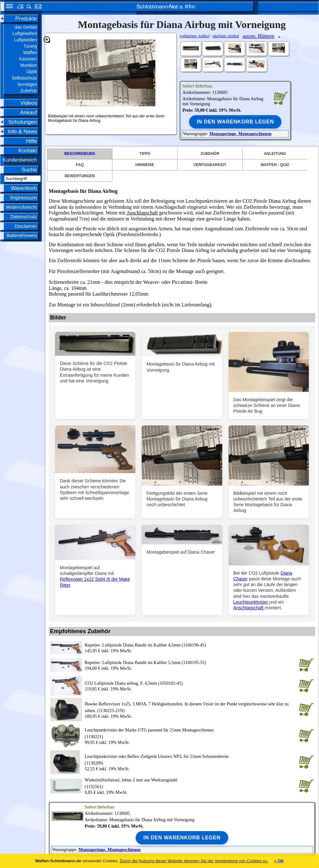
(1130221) (190, 733)
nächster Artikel (226, 36)
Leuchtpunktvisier (251, 602)
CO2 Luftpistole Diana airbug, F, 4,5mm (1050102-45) (134, 683)
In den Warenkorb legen (235, 122)
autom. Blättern (259, 36)
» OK (279, 861)
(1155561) (190, 783)
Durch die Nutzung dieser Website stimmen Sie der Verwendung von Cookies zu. (194, 861)
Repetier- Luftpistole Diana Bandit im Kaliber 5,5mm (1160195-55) (145, 663)
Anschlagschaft (142, 213)
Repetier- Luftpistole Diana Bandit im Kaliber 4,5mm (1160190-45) (145, 645)
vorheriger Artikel (195, 36)
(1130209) (190, 759)
